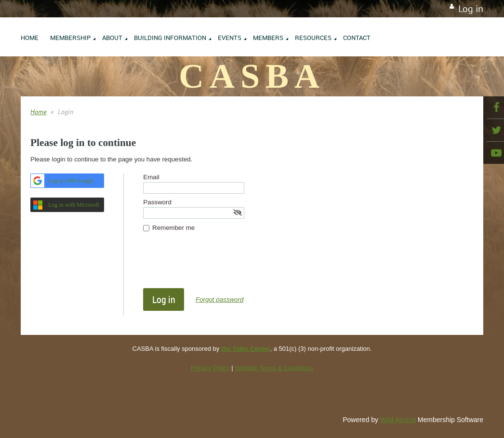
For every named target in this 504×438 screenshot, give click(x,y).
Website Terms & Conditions (274, 368)
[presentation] (216, 265)
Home (38, 112)
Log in (471, 9)
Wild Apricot (398, 420)
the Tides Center (246, 349)
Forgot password (219, 299)
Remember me (173, 228)
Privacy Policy (210, 368)
